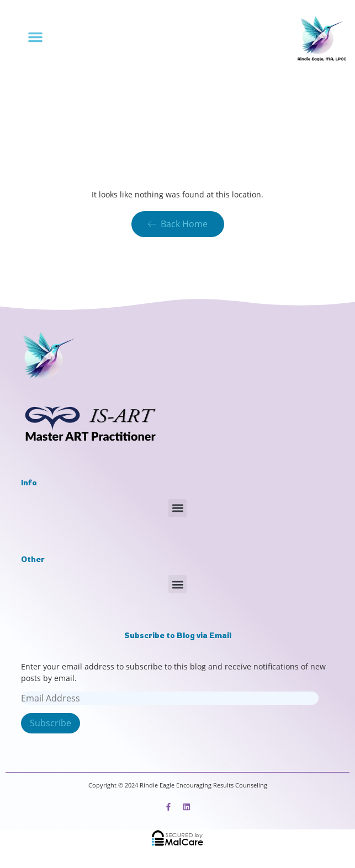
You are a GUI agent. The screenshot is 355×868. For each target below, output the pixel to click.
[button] (35, 37)
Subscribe (51, 723)
